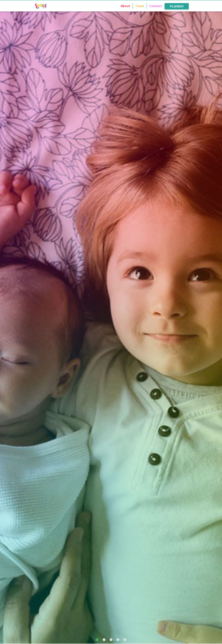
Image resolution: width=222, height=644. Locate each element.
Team (140, 6)
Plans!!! (177, 6)
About (125, 6)
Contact (156, 6)
